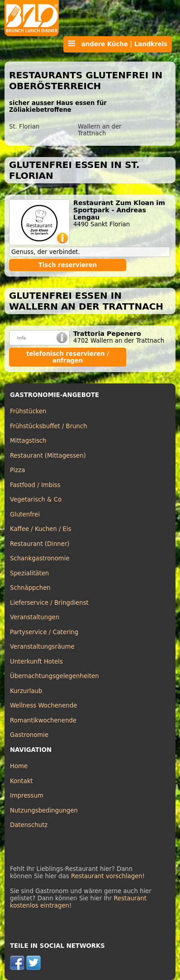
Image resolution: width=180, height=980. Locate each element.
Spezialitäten (29, 573)
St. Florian (24, 127)
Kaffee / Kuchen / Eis (41, 529)
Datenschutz (29, 825)
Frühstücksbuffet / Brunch (49, 426)
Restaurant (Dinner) (40, 544)
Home (19, 766)
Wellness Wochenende (43, 705)
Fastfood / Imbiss (35, 485)
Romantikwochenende (43, 720)
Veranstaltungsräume (42, 647)
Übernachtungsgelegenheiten (54, 676)
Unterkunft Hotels (36, 662)
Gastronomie (29, 735)
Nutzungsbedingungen (44, 810)
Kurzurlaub (26, 691)
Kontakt (21, 781)
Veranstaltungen (35, 617)
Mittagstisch (28, 441)
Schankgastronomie (40, 558)
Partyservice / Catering (44, 632)
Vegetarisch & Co (36, 500)
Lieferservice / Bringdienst (49, 603)
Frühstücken (28, 411)
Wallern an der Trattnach (100, 130)
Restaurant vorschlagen (107, 876)
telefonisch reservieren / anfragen (68, 357)
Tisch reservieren (68, 265)
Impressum (27, 796)
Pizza (17, 470)
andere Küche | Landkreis (118, 44)
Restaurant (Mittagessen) (48, 456)
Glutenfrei (25, 514)
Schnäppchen (30, 588)
